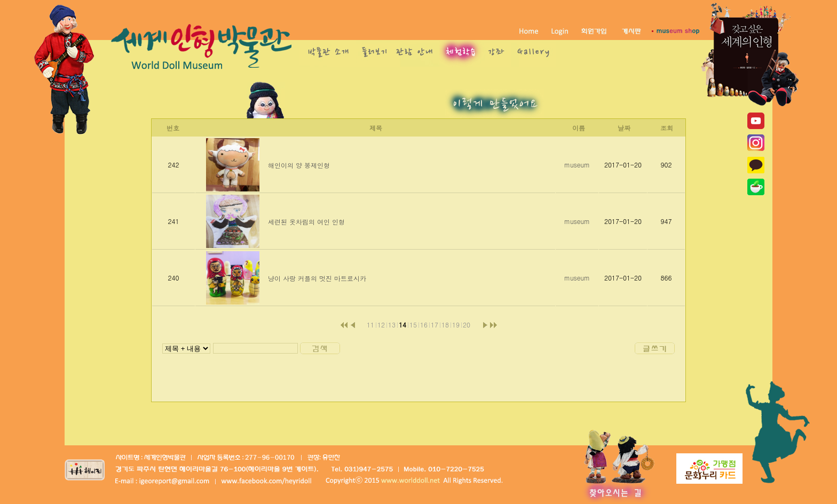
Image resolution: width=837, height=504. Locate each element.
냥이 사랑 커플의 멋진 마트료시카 (317, 278)
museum (577, 165)
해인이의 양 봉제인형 (299, 165)
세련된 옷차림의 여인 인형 (306, 222)
